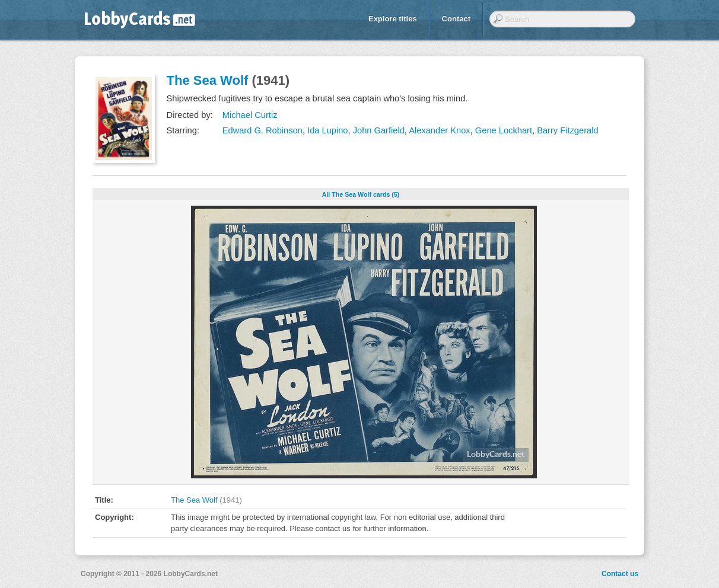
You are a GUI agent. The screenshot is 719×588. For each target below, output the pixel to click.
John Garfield (379, 130)
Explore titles (393, 19)
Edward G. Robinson (263, 130)
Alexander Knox (439, 130)
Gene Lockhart (504, 130)
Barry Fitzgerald (567, 130)
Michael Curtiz (250, 115)
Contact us (620, 574)
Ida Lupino (327, 130)
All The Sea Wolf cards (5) (361, 194)
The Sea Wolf (208, 80)
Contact (456, 19)
